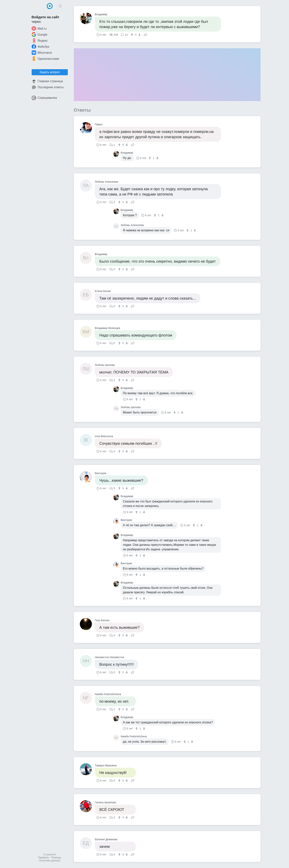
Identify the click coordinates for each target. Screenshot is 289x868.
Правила (43, 857)
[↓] (139, 35)
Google (40, 35)
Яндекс (40, 41)
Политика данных (50, 860)
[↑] (132, 35)
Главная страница (47, 81)
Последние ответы (48, 87)
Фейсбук (40, 47)
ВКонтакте (42, 53)
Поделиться (146, 34)
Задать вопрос (50, 72)
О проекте (50, 854)
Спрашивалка (44, 98)
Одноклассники (45, 59)
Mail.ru (39, 28)
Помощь (56, 857)
